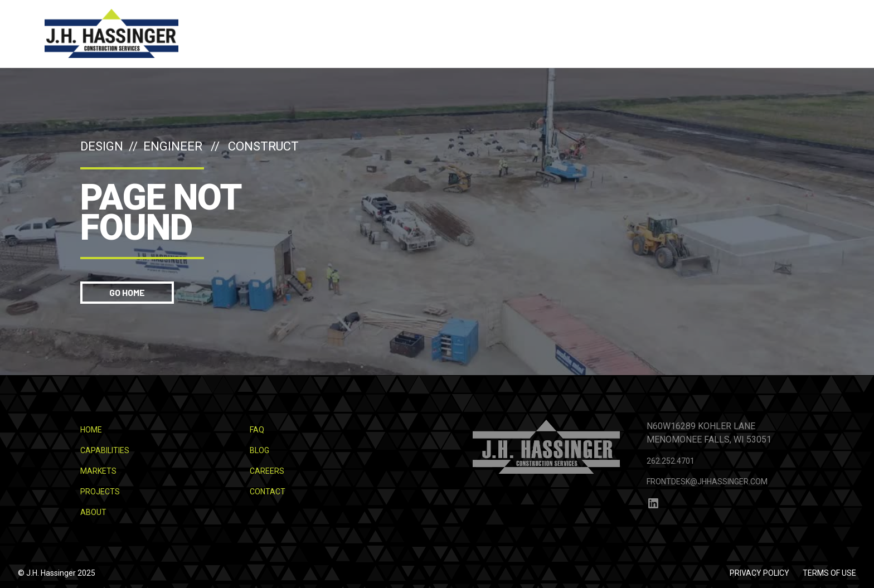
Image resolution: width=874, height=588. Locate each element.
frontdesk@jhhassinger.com (707, 482)
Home (91, 430)
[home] (111, 34)
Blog (259, 450)
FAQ (257, 430)
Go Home (127, 292)
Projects (100, 492)
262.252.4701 (671, 461)
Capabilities (105, 450)
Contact (268, 492)
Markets (98, 471)
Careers (267, 471)
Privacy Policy (759, 573)
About (93, 512)
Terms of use (829, 573)
